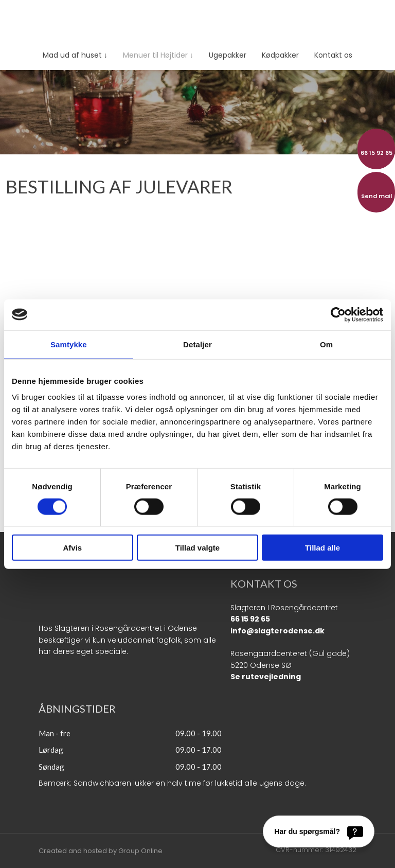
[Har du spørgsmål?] (319, 831)
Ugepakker (228, 55)
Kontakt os (333, 55)
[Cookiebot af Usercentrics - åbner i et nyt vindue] (338, 314)
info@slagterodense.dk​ (277, 631)
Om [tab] (326, 344)
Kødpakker (280, 55)
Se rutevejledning (266, 677)
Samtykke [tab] (69, 344)
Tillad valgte (197, 548)
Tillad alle (322, 548)
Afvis (72, 548)
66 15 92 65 (250, 619)
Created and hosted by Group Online (101, 851)
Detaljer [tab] (197, 344)
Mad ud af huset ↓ (75, 55)
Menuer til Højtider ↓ (158, 55)
